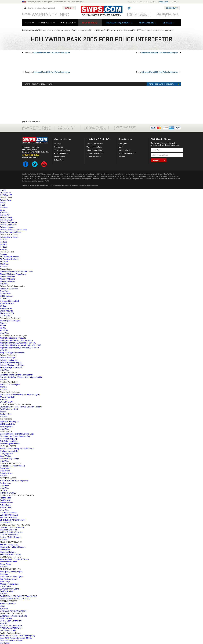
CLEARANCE (6, 195)
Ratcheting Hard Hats (10, 444)
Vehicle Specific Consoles (11, 532)
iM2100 (4, 244)
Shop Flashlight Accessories (12, 352)
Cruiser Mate (6, 414)
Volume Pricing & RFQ (95, 153)
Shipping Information (94, 150)
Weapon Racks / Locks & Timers (14, 559)
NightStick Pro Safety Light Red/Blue (17, 340)
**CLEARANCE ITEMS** (11, 628)
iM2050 (4, 239)
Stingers (4, 323)
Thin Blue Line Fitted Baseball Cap (15, 436)
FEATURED (5, 193)
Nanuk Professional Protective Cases (17, 271)
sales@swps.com (63, 150)
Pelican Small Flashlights (11, 362)
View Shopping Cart (94, 147)
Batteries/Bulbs (125, 150)
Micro (3, 202)
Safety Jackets (6, 503)
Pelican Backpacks (8, 222)
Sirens (3, 606)
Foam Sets (5, 291)
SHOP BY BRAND (90, 23)
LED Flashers (6, 549)
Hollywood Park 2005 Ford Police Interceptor (48, 53)
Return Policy (59, 160)
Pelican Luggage (7, 227)
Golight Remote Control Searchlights (16, 375)
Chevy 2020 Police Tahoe (11, 640)
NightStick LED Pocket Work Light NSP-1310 (21, 345)
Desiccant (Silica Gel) (9, 301)
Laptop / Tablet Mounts (11, 537)
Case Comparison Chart (11, 232)
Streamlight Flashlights (10, 321)
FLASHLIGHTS (45, 23)
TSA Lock (4, 298)
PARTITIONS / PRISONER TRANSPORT (19, 596)
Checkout (171, 8)
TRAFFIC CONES (8, 493)
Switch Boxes (6, 618)
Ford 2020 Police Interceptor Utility (16, 638)
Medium (4, 207)
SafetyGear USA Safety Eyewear (14, 480)
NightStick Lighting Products (13, 338)
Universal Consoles (8, 530)
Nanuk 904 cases (8, 279)
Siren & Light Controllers (11, 621)
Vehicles (122, 157)
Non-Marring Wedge (9, 458)
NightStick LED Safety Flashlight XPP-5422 (19, 348)
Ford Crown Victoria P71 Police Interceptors (39, 30)
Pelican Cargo (6, 217)
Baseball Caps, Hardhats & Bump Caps (17, 434)
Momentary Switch (8, 562)
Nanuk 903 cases (8, 276)
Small (2, 205)
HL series (4, 330)
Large (3, 210)
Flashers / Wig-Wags (9, 544)
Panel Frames (6, 308)
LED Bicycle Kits (7, 424)
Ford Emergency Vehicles (113, 30)
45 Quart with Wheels (10, 257)
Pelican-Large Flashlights (11, 367)
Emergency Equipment (127, 153)
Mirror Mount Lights (9, 584)
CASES (28, 23)
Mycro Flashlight (8, 397)
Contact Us (144, 2)
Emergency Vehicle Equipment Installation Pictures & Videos (80, 30)
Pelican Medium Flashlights (12, 365)
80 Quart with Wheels (10, 259)
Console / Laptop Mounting (12, 527)
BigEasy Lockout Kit (9, 451)
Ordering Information (95, 144)
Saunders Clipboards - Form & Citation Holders (21, 407)
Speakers (4, 608)
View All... (4, 212)
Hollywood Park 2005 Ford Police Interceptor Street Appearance (149, 30)
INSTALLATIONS (146, 23)
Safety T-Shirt (6, 507)
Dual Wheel (5, 471)
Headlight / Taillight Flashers (13, 547)
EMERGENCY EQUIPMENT (118, 23)
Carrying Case (6, 453)
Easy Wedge (6, 456)
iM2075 (4, 242)
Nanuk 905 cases (8, 281)
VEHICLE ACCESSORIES (11, 626)
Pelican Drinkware (8, 225)
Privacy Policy (59, 157)
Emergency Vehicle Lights (11, 571)
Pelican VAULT (7, 220)
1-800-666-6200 (64, 153)
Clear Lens (5, 485)
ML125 (3, 387)
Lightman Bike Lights (9, 421)
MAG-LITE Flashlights (10, 384)
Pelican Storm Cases (9, 237)
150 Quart (5, 264)
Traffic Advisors (7, 591)
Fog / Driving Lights (9, 579)
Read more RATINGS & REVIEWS (162, 84)
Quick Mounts (6, 311)
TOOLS (3, 490)
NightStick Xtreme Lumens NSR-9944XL (18, 343)
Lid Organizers (7, 296)
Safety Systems (7, 426)
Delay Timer (6, 564)
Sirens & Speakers (8, 603)
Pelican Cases (6, 200)
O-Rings (4, 306)
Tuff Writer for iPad (9, 409)
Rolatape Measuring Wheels (12, 466)
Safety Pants (6, 505)
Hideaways (5, 581)
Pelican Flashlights (8, 357)
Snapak (3, 412)
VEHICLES (167, 23)
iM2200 (4, 247)
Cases (121, 147)
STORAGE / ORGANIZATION (14, 611)
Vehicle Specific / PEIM (10, 554)
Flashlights (123, 144)
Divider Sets (5, 293)
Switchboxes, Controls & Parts (13, 616)
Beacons (4, 574)
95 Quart (4, 261)
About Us (153, 2)
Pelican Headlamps (9, 360)
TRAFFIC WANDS (8, 512)
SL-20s (3, 328)
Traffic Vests (6, 498)
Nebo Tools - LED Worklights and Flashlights (20, 394)
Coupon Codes (133, 2)
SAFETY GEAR (66, 23)
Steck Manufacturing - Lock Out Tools (17, 448)
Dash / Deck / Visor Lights (12, 576)
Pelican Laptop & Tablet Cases (13, 229)
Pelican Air (5, 215)
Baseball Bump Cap (9, 439)
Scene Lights (6, 586)
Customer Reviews (94, 157)
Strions (3, 325)
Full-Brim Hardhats (9, 441)
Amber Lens (5, 483)
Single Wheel (6, 468)
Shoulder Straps (7, 303)
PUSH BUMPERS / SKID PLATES (15, 598)
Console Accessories (9, 535)
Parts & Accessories (9, 289)
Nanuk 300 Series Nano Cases (13, 274)
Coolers (3, 254)
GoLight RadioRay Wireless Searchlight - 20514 (21, 377)
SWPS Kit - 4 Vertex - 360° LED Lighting (18, 635)
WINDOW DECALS (9, 515)
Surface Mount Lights (10, 589)
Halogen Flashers (8, 552)
